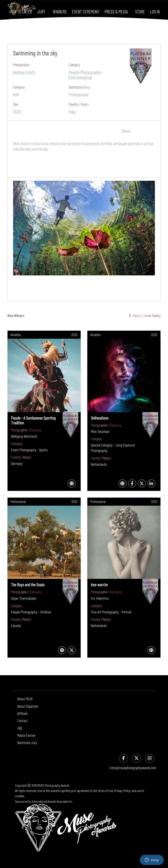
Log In (155, 12)
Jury (41, 12)
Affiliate (22, 713)
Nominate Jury (27, 742)
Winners (60, 12)
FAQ (20, 728)
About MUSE (25, 699)
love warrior (99, 585)
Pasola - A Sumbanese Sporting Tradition (33, 420)
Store (140, 12)
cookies (20, 796)
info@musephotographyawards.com (133, 768)
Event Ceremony (86, 12)
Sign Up (15, 20)
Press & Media (116, 12)
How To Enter (21, 12)
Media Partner (26, 735)
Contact (22, 721)
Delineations (100, 418)
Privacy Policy (122, 791)
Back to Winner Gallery (145, 315)
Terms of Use (105, 791)
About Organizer (28, 706)
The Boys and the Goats (28, 585)
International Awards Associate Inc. (52, 801)
